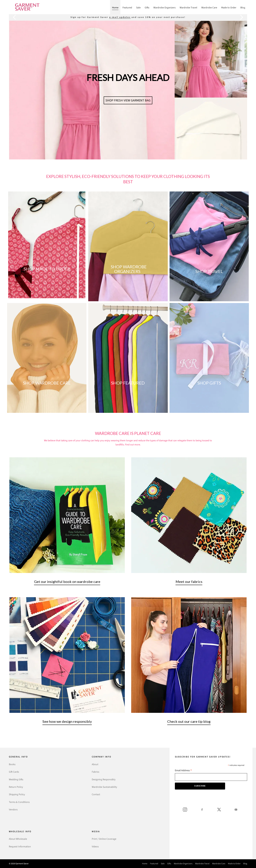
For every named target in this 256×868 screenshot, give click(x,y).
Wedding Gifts (16, 779)
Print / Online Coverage (104, 839)
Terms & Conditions (19, 802)
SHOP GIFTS (209, 383)
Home (145, 864)
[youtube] (236, 809)
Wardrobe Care (219, 864)
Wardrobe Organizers (183, 864)
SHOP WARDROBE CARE (47, 383)
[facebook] (202, 809)
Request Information (20, 847)
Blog (245, 864)
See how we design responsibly (67, 721)
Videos (95, 847)
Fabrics (96, 772)
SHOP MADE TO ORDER (47, 269)
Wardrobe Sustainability (104, 787)
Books (12, 764)
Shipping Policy (17, 794)
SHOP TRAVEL (209, 271)
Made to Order (234, 864)
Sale (163, 864)
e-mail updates (120, 17)
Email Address (183, 771)
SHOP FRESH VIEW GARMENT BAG (128, 100)
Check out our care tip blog (189, 721)
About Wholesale (18, 839)
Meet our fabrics (189, 582)
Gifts (169, 864)
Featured (154, 864)
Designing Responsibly (104, 779)
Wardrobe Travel (202, 864)
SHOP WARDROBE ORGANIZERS (129, 269)
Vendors (13, 810)
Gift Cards (14, 772)
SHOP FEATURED (128, 383)
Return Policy (16, 787)
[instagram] (185, 809)
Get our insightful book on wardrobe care (67, 582)
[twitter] (219, 809)
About (95, 764)
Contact (96, 794)
